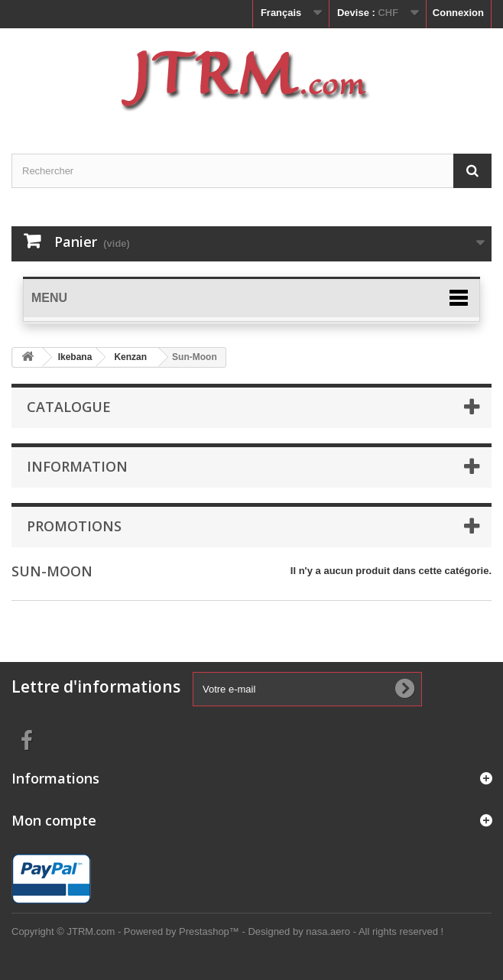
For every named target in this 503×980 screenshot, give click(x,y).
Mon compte (54, 820)
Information (77, 466)
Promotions (74, 526)
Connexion (458, 13)
